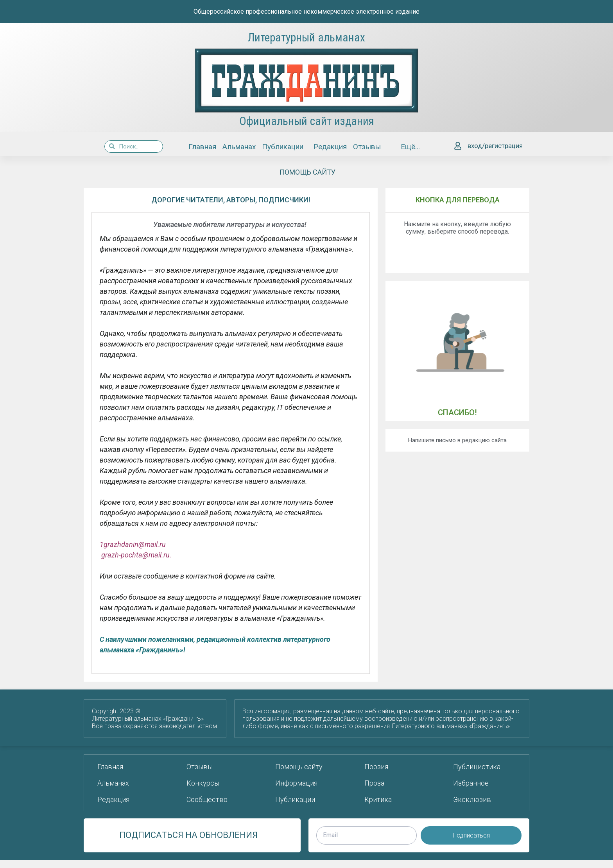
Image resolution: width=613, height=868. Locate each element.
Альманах (239, 147)
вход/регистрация (495, 146)
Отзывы (367, 147)
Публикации (285, 147)
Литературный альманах (306, 38)
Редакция (330, 147)
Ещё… (412, 147)
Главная (202, 147)
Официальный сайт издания (307, 121)
